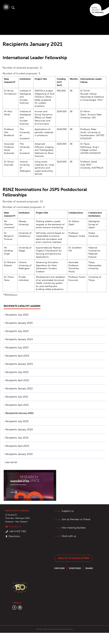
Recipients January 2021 (20, 413)
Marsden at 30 (20, 481)
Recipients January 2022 (19, 389)
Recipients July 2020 (17, 421)
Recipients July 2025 (17, 315)
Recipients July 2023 (17, 348)
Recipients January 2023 (19, 364)
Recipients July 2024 (17, 331)
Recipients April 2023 (17, 356)
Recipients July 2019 (17, 438)
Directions (14, 536)
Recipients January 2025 (19, 323)
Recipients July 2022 (17, 372)
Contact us (15, 527)
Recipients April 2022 (17, 380)
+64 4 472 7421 (18, 531)
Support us (68, 511)
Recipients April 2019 (17, 446)
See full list (11, 462)
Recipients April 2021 (17, 405)
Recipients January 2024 (19, 339)
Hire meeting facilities (74, 528)
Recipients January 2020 (19, 430)
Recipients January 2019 (19, 454)
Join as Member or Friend (76, 519)
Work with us (69, 536)
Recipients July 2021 (17, 397)
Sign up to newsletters (74, 558)
